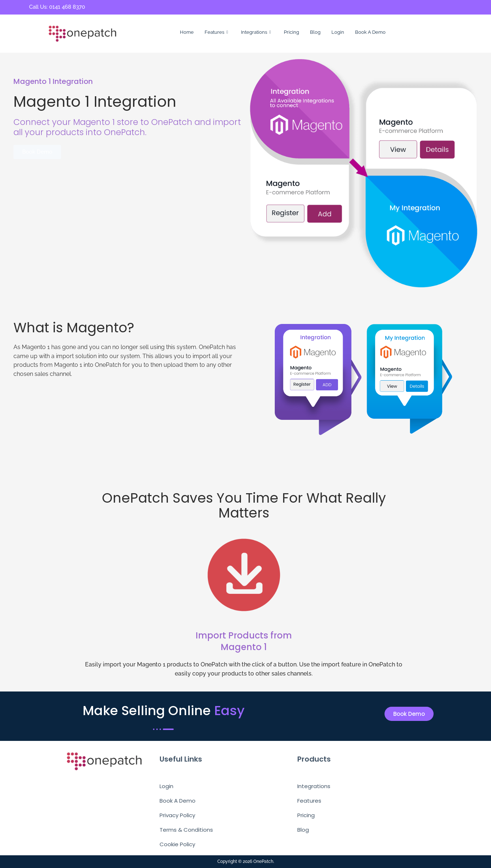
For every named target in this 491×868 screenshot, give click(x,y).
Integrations (256, 33)
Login (338, 32)
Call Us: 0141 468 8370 (57, 7)
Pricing (291, 32)
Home (187, 32)
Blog (315, 32)
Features (216, 33)
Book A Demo (370, 32)
